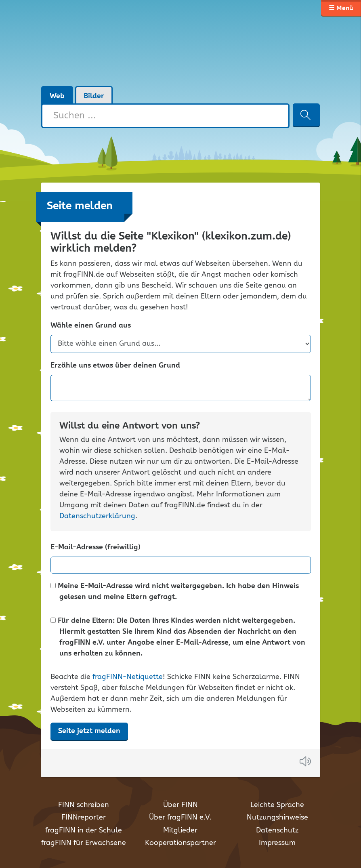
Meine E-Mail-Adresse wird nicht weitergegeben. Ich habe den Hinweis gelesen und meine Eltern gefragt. (175, 592)
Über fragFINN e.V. (180, 818)
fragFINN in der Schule (84, 830)
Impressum (277, 843)
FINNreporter (84, 818)
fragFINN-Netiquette (128, 677)
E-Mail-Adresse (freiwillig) (95, 547)
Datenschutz (277, 830)
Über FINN (180, 805)
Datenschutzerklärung (97, 516)
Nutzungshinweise (277, 818)
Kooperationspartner (180, 843)
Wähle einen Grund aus (91, 326)
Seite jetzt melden (89, 731)
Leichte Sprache (277, 805)
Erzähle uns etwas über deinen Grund (115, 366)
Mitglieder (180, 830)
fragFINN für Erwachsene (84, 843)
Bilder (94, 96)
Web (57, 96)
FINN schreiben (84, 805)
